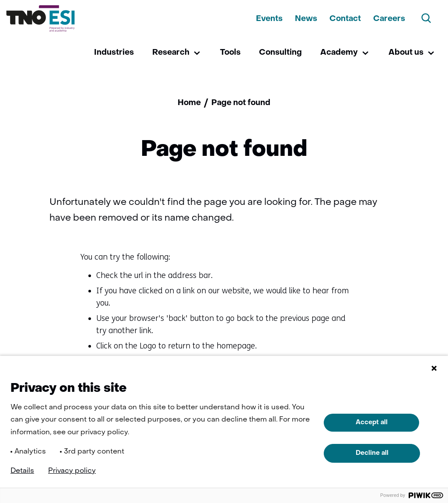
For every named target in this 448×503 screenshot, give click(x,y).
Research (171, 53)
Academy (339, 53)
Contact (345, 19)
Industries (114, 53)
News (306, 19)
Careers (389, 19)
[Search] (427, 18)
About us (406, 53)
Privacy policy (72, 471)
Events (269, 19)
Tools (230, 53)
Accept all (372, 422)
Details (22, 471)
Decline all (372, 453)
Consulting (280, 53)
